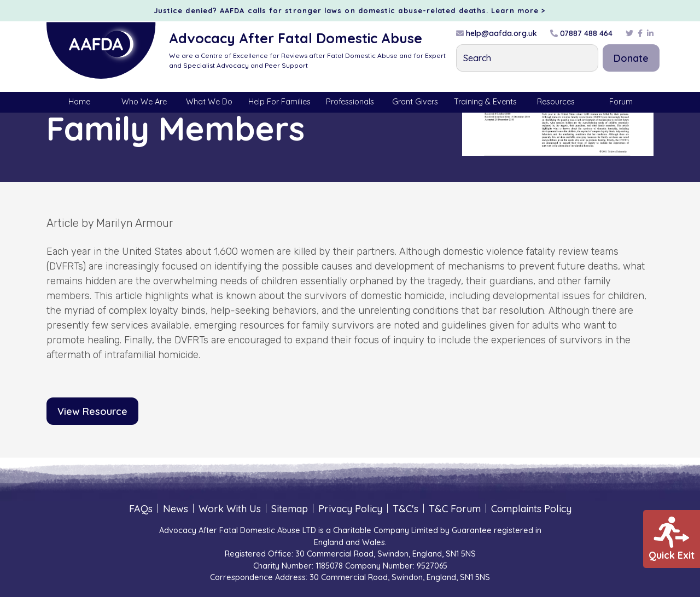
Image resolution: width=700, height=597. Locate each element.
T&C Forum (455, 509)
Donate (631, 58)
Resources (556, 102)
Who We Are (144, 102)
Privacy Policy (350, 509)
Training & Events (485, 102)
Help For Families (279, 102)
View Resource (92, 411)
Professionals (350, 102)
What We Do (209, 102)
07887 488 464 (581, 33)
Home (79, 102)
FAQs (141, 509)
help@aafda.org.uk (497, 33)
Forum (621, 102)
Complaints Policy (531, 509)
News (176, 509)
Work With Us (230, 509)
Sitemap (290, 509)
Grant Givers (415, 102)
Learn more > (518, 10)
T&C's (406, 509)
